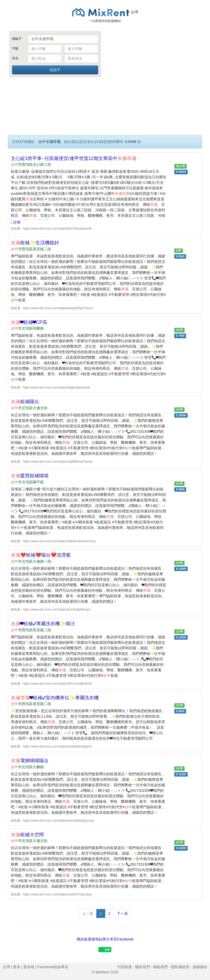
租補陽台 (25, 402)
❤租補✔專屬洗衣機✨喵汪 (43, 624)
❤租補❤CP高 (29, 322)
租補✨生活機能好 (35, 243)
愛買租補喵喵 (30, 476)
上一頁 (88, 913)
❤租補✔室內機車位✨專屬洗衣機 (55, 698)
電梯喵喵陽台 (30, 761)
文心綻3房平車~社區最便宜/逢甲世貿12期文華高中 (73, 158)
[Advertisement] (155, 70)
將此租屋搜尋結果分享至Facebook (105, 939)
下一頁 (122, 913)
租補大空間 (27, 835)
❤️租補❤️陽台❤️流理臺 (41, 555)
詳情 (16, 222)
